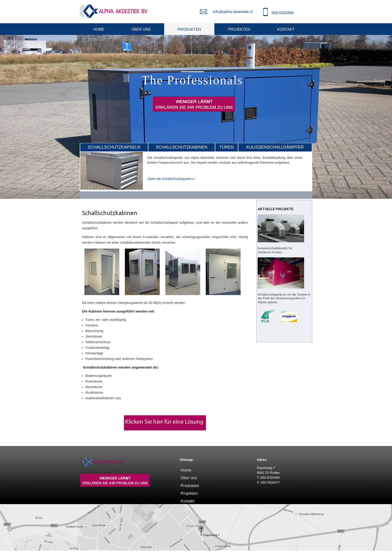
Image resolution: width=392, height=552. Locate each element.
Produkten (189, 29)
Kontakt (286, 29)
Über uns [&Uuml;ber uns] (141, 29)
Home (99, 29)
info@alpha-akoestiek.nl (233, 12)
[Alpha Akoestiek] (114, 11)
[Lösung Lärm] (165, 432)
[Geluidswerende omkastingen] (111, 189)
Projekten (239, 29)
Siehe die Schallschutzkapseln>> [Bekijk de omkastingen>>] (171, 179)
